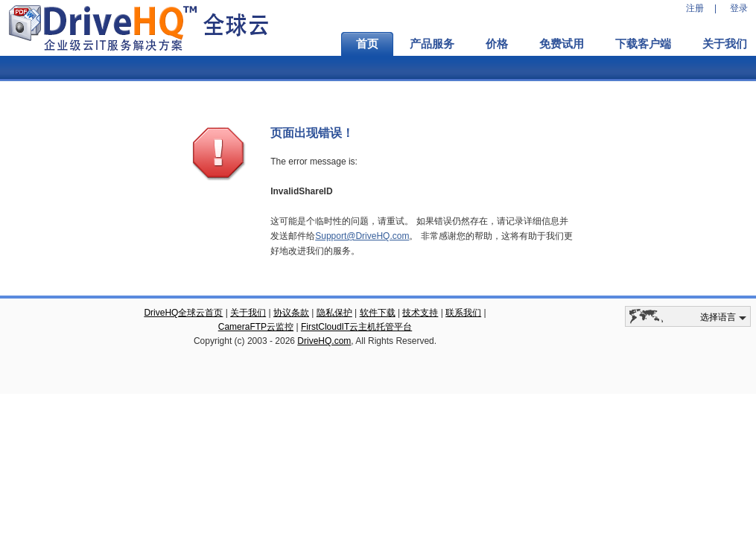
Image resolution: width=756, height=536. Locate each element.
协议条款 (291, 313)
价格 (497, 44)
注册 (695, 8)
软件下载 (378, 313)
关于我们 (248, 313)
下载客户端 (643, 44)
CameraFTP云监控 (256, 327)
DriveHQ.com (324, 341)
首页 (367, 44)
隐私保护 (334, 313)
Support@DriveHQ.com (362, 236)
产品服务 (432, 44)
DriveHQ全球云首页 (183, 313)
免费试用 (562, 44)
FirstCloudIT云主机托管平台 (356, 327)
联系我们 (463, 313)
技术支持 (420, 313)
